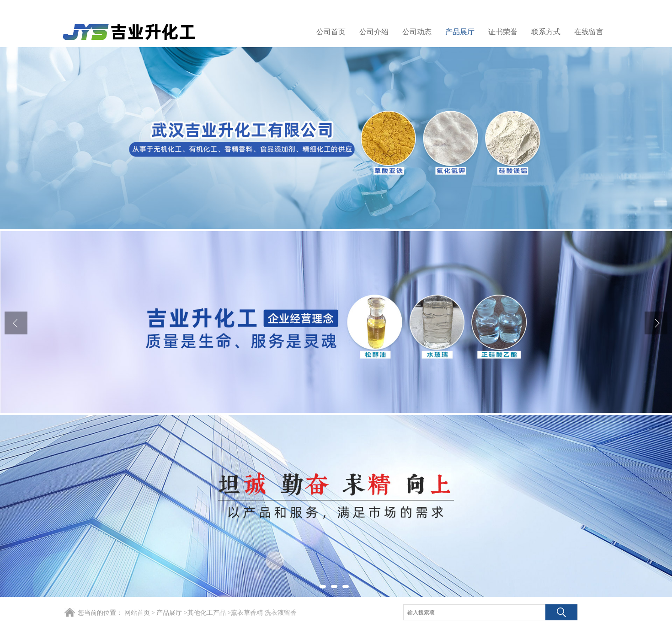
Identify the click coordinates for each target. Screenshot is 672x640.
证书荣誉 (503, 32)
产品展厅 (460, 32)
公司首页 (331, 32)
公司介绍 (374, 32)
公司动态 (417, 32)
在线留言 (589, 32)
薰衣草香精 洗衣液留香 (264, 613)
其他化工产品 (207, 613)
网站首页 (137, 613)
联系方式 (546, 32)
